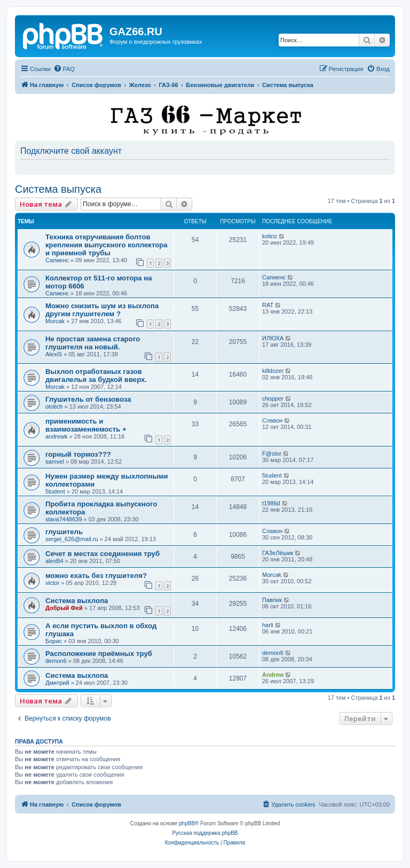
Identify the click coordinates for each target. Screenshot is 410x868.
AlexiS (54, 354)
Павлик (272, 600)
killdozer (273, 371)
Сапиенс (57, 260)
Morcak (55, 321)
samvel (55, 462)
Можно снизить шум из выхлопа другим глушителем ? (102, 310)
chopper (273, 398)
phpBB (187, 823)
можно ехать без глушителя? (96, 576)
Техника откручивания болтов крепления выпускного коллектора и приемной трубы (107, 245)
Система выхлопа (77, 601)
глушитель (64, 532)
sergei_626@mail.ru (72, 539)
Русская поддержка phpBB (205, 833)
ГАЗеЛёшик (278, 553)
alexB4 (54, 561)
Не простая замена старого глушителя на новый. (93, 343)
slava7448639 (64, 519)
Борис (54, 641)
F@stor (272, 453)
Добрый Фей (64, 608)
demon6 (56, 661)
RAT (268, 305)
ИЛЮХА (273, 338)
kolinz (270, 236)
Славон (272, 420)
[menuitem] (64, 69)
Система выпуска (58, 189)
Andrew (273, 675)
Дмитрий (57, 683)
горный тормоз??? (78, 454)
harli (268, 625)
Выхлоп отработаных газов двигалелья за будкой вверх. (96, 376)
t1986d (271, 503)
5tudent (55, 491)
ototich (54, 406)
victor (52, 583)
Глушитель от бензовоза (88, 399)
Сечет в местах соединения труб (102, 554)
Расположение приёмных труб (99, 654)
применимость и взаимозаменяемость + (86, 425)
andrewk (57, 436)
